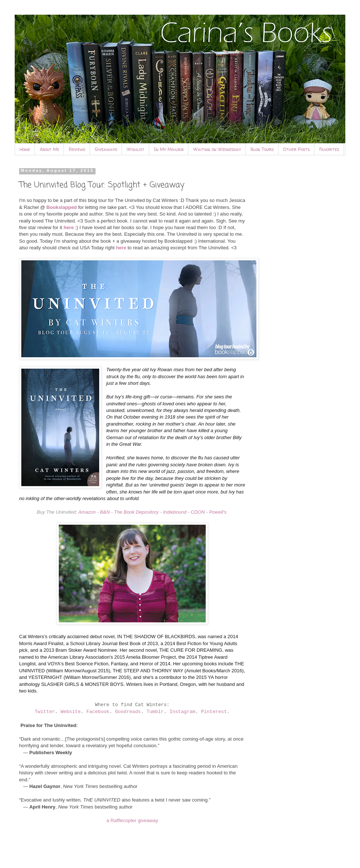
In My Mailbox (169, 149)
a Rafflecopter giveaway (132, 820)
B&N (105, 512)
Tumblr (155, 712)
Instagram (182, 712)
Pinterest (214, 712)
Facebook (98, 712)
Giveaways (106, 149)
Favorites (329, 149)
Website (71, 712)
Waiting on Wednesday (217, 149)
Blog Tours (262, 149)
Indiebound (174, 512)
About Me (49, 149)
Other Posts (296, 149)
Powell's (218, 512)
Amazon (87, 512)
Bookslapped (62, 207)
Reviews (77, 149)
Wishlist (136, 149)
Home (25, 149)
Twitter (45, 712)
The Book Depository (136, 512)
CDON (198, 512)
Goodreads (128, 712)
